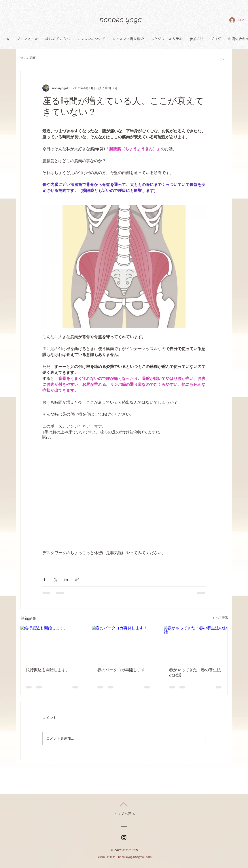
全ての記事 (28, 58)
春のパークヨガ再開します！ (123, 670)
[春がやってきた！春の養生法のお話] (196, 644)
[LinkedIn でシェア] (66, 579)
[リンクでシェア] (77, 579)
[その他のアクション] (203, 88)
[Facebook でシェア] (44, 579)
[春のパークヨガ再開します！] (124, 644)
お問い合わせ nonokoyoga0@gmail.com (125, 857)
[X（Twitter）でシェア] (55, 579)
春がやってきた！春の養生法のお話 (195, 673)
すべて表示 (220, 618)
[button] (222, 58)
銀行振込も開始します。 (48, 670)
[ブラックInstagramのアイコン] (124, 838)
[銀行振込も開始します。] (52, 644)
